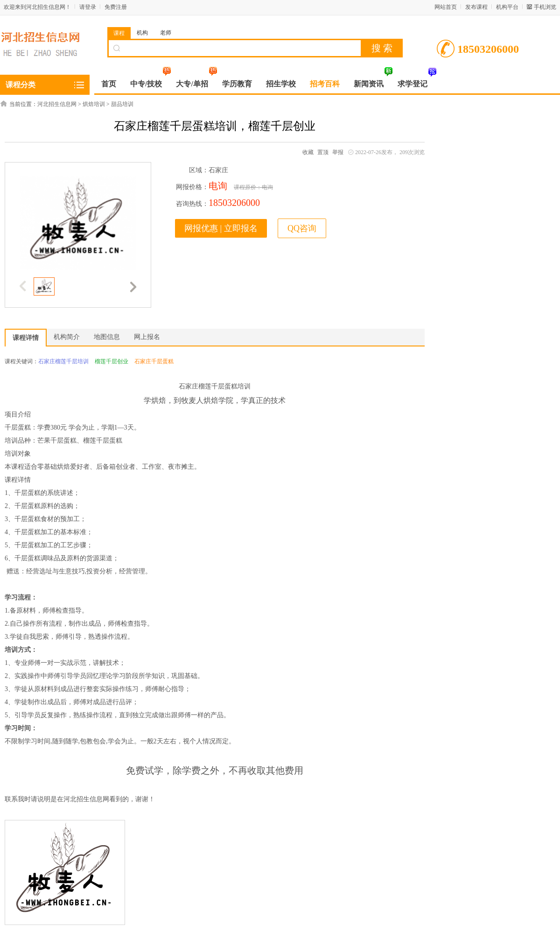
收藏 (308, 152)
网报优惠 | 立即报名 (221, 228)
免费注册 (116, 7)
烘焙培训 (94, 104)
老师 (166, 33)
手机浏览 (545, 7)
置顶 (323, 152)
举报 (338, 152)
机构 (142, 33)
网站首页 (446, 7)
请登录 (88, 7)
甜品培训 (122, 104)
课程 (119, 33)
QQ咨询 (302, 228)
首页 (109, 84)
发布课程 (476, 7)
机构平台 (507, 7)
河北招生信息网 (57, 104)
